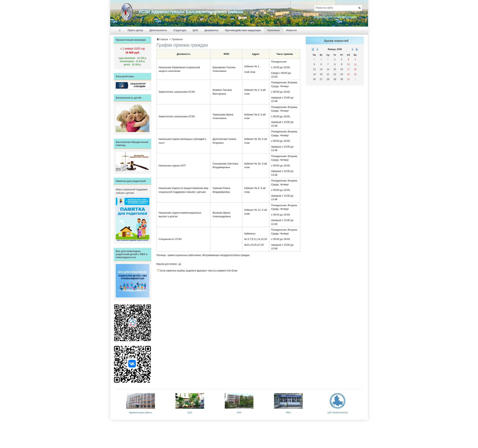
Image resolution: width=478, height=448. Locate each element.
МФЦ (288, 412)
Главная (163, 39)
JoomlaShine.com (251, 425)
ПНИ (239, 412)
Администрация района (140, 412)
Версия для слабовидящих (335, 17)
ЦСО (190, 412)
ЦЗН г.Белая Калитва (338, 412)
